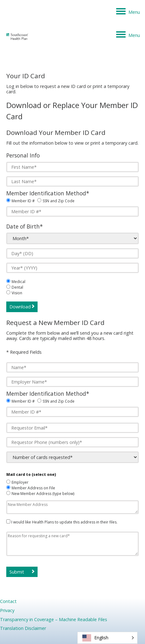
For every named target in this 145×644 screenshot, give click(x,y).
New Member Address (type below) (43, 494)
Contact (8, 601)
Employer (20, 482)
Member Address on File (33, 488)
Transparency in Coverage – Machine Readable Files (54, 619)
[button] (107, 638)
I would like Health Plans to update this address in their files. (64, 522)
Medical (18, 282)
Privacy (7, 610)
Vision (17, 293)
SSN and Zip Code (59, 201)
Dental (17, 287)
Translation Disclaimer (23, 628)
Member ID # (23, 201)
